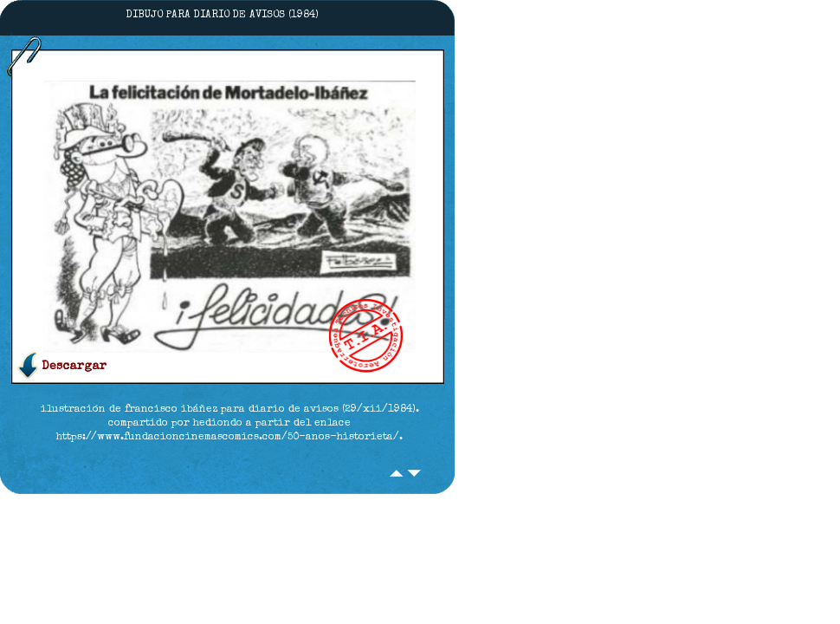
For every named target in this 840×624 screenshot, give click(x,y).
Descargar (74, 367)
